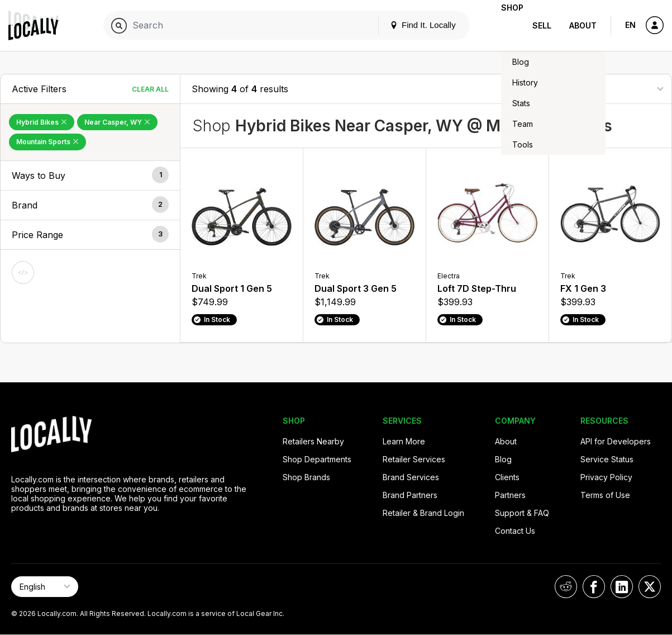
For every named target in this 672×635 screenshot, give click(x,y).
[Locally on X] (650, 587)
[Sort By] (604, 89)
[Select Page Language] (45, 587)
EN (630, 25)
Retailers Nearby (313, 441)
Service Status (607, 459)
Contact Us (515, 531)
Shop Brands (306, 477)
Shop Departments (317, 459)
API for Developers (616, 441)
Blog (503, 459)
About (583, 25)
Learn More (404, 441)
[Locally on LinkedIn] (622, 587)
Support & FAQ (522, 513)
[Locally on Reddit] (566, 587)
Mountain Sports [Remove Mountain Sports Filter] (47, 142)
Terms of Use (605, 495)
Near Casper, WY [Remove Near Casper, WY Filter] (117, 122)
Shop (503, 25)
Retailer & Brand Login (423, 513)
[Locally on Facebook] (594, 587)
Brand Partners (410, 495)
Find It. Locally (405, 25)
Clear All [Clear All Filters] (150, 89)
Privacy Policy (606, 477)
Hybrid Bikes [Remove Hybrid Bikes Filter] (42, 122)
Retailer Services (414, 459)
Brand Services (411, 477)
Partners (510, 495)
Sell (542, 25)
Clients (507, 477)
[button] (90, 176)
